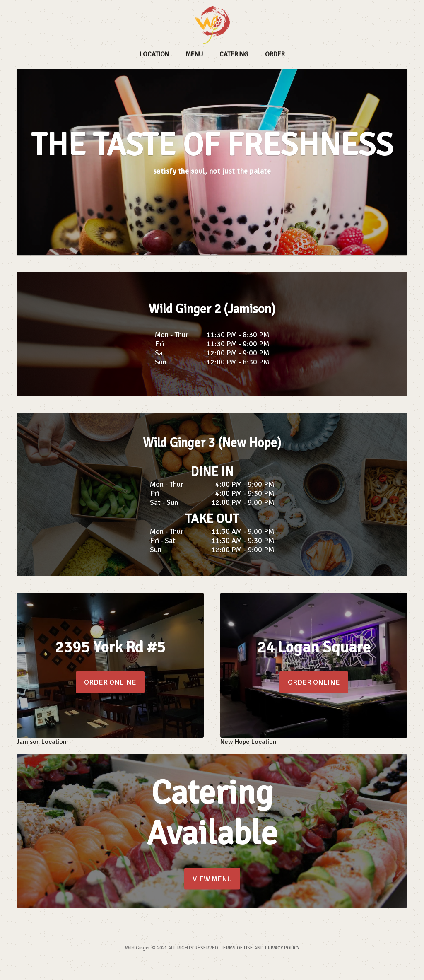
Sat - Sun (164, 502)
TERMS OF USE (237, 948)
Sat (160, 353)
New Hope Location (248, 742)
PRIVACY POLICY (282, 948)
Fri (159, 344)
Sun (161, 362)
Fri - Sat (163, 541)
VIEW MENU (212, 879)
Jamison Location (41, 742)
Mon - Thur (172, 335)
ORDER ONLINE (110, 682)
